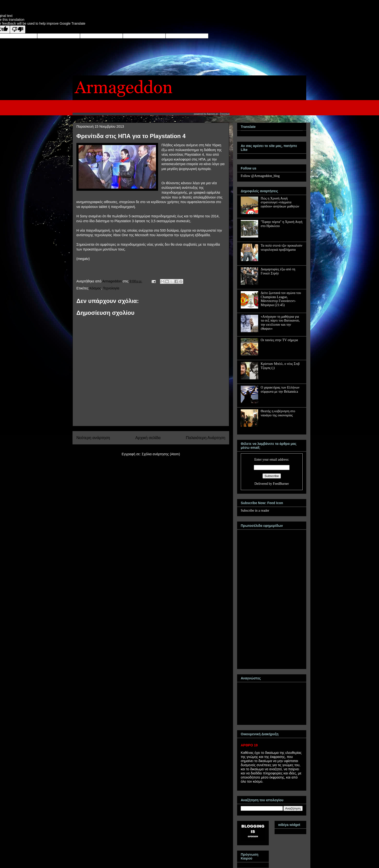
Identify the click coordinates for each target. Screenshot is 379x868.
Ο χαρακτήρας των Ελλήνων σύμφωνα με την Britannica (280, 390)
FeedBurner (281, 484)
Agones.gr (212, 114)
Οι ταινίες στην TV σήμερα (279, 340)
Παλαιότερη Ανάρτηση (206, 438)
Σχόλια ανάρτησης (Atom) (161, 454)
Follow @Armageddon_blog (260, 176)
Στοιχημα (225, 114)
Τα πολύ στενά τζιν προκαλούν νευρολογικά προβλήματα (282, 248)
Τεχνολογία (111, 288)
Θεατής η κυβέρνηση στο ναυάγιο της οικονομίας (278, 413)
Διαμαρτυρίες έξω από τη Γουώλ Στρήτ (278, 271)
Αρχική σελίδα (148, 438)
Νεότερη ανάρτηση (93, 438)
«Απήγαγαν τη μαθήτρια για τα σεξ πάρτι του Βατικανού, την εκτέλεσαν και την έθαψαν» (280, 323)
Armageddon (112, 281)
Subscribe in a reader (255, 511)
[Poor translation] (18, 29)
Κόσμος (95, 288)
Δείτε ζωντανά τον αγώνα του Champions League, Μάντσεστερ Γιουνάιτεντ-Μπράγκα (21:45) (281, 299)
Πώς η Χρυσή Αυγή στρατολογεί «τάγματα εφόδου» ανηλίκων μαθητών (280, 202)
